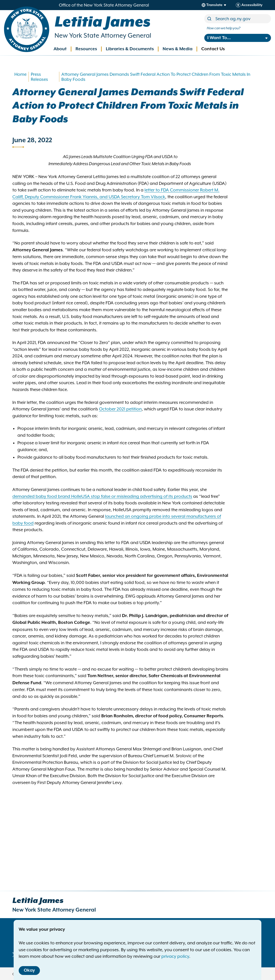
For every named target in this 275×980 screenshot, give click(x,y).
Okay (29, 970)
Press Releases (39, 77)
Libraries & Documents (130, 49)
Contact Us (213, 49)
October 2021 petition (120, 409)
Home (20, 74)
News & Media (178, 49)
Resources (86, 49)
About (60, 49)
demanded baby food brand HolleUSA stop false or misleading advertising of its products (102, 496)
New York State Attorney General (103, 35)
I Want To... (219, 38)
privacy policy (175, 956)
